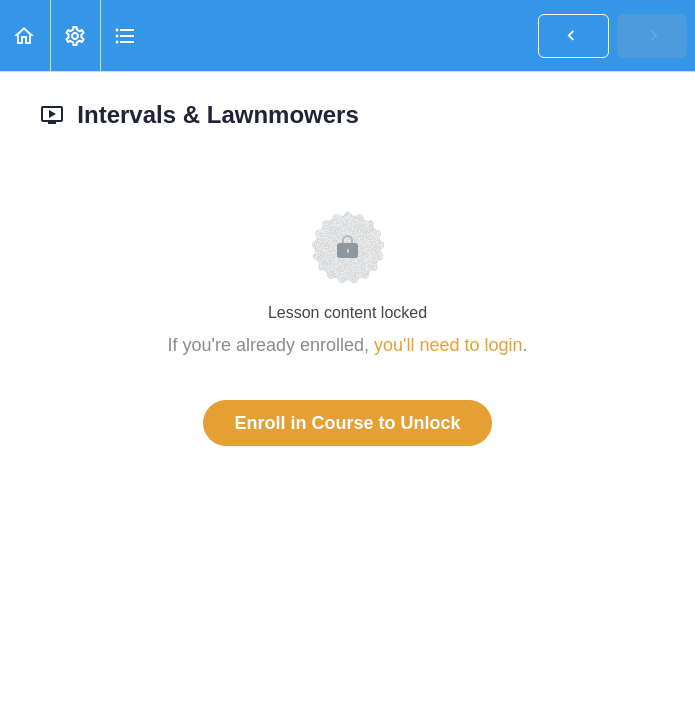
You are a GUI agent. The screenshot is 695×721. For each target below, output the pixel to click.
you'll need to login (448, 345)
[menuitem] (75, 35)
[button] (25, 35)
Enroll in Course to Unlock (347, 423)
